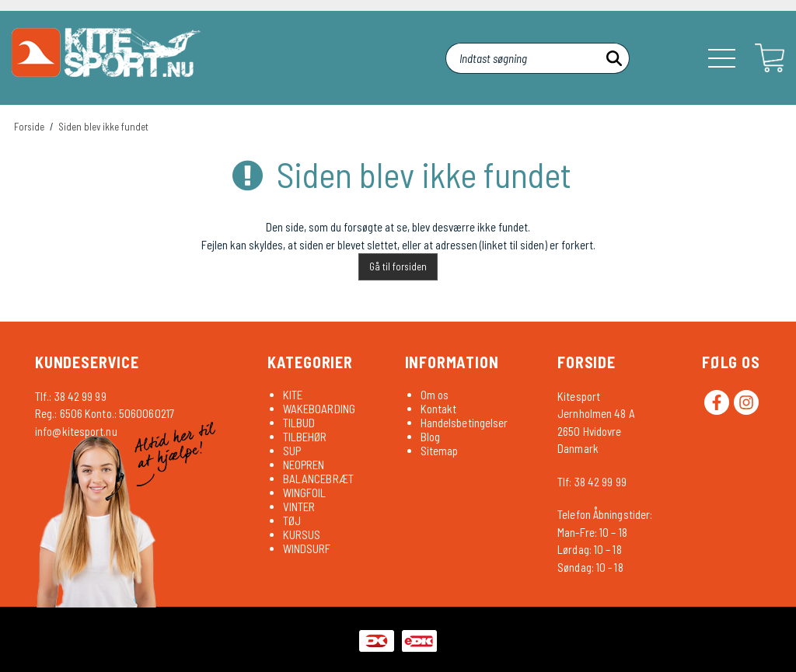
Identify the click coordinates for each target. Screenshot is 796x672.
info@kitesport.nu (76, 431)
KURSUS (302, 534)
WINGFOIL (305, 493)
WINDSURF (307, 548)
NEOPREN (304, 465)
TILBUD (299, 423)
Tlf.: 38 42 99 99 (71, 396)
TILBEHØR (305, 437)
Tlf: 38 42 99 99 (592, 482)
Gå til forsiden (398, 266)
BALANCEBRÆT (318, 479)
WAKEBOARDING (319, 409)
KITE (293, 395)
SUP (292, 451)
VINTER (299, 507)
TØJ (292, 521)
